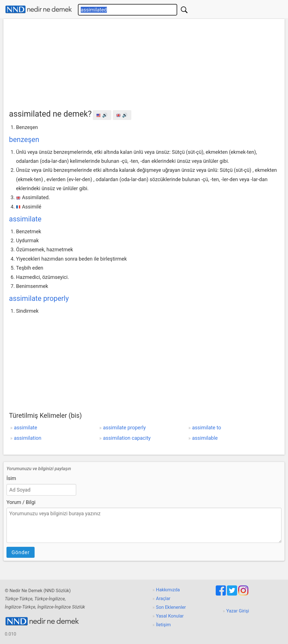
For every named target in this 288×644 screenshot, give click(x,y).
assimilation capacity (127, 438)
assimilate (25, 219)
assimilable (205, 438)
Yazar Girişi (238, 611)
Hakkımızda (168, 590)
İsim (11, 478)
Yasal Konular (170, 616)
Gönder (21, 552)
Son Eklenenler (171, 607)
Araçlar (163, 599)
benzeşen (24, 140)
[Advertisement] (144, 65)
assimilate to (207, 428)
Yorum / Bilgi (21, 502)
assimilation (28, 438)
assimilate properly (39, 298)
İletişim (164, 625)
